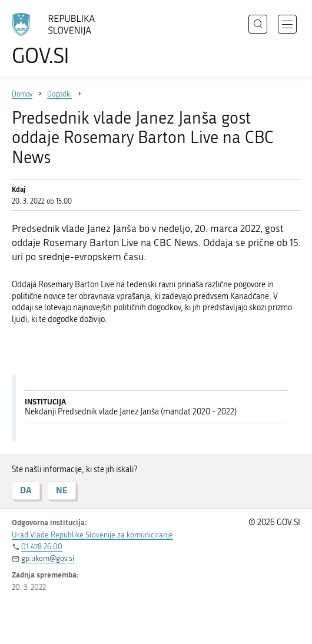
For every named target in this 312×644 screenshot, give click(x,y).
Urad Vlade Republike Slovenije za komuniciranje (92, 535)
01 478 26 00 (42, 547)
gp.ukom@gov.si (48, 558)
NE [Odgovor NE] (62, 490)
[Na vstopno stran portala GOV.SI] (59, 40)
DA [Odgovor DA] (26, 490)
